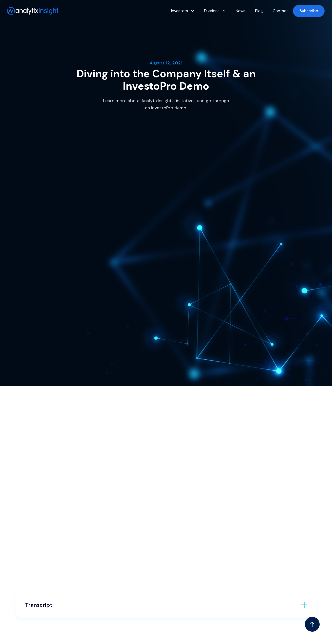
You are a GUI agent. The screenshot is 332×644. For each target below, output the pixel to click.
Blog (259, 11)
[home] (33, 11)
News (240, 11)
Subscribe (309, 11)
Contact (280, 11)
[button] (183, 11)
